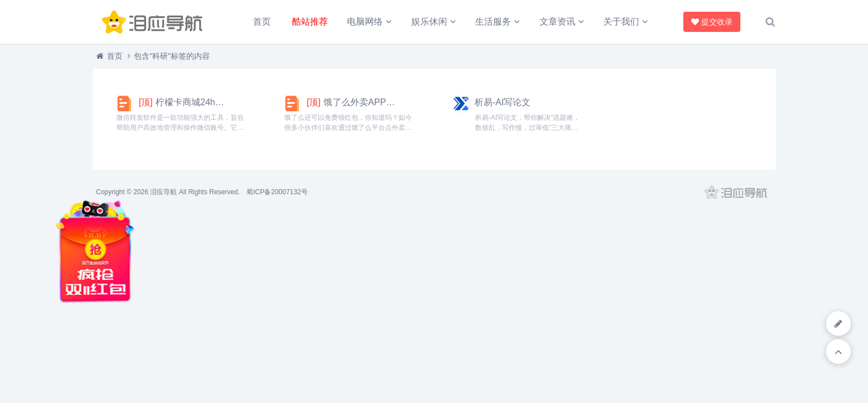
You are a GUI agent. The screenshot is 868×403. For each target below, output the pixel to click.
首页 (262, 22)
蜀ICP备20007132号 (277, 192)
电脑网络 (365, 22)
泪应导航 (163, 192)
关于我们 (621, 22)
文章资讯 (557, 22)
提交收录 (712, 22)
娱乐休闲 (429, 22)
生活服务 (493, 22)
